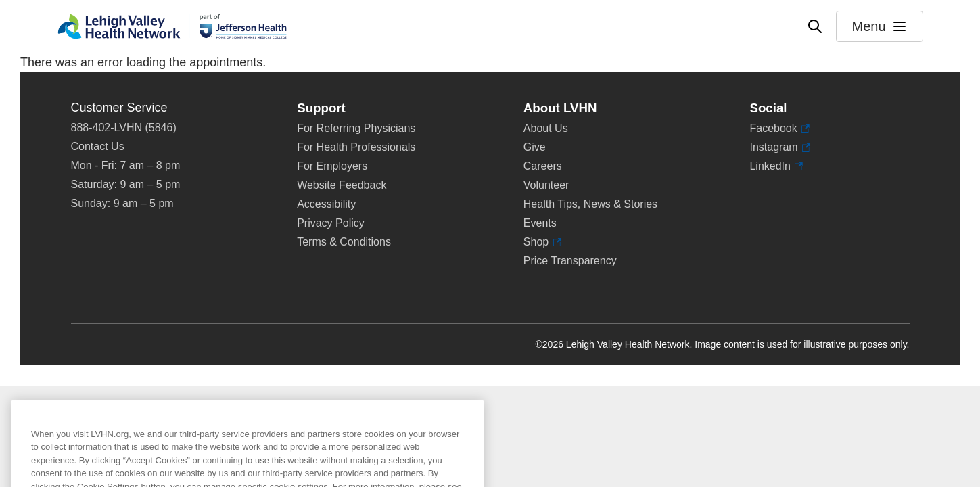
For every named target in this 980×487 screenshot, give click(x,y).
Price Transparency (570, 261)
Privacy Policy (331, 223)
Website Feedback (342, 185)
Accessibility (326, 204)
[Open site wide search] (815, 26)
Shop (542, 242)
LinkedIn (776, 166)
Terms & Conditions (344, 242)
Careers (543, 166)
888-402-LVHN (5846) (124, 127)
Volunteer (546, 185)
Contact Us (98, 146)
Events (540, 223)
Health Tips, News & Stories (590, 204)
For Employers (332, 166)
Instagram (780, 147)
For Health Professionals (356, 147)
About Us (546, 128)
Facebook (779, 129)
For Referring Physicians (356, 128)
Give (535, 147)
